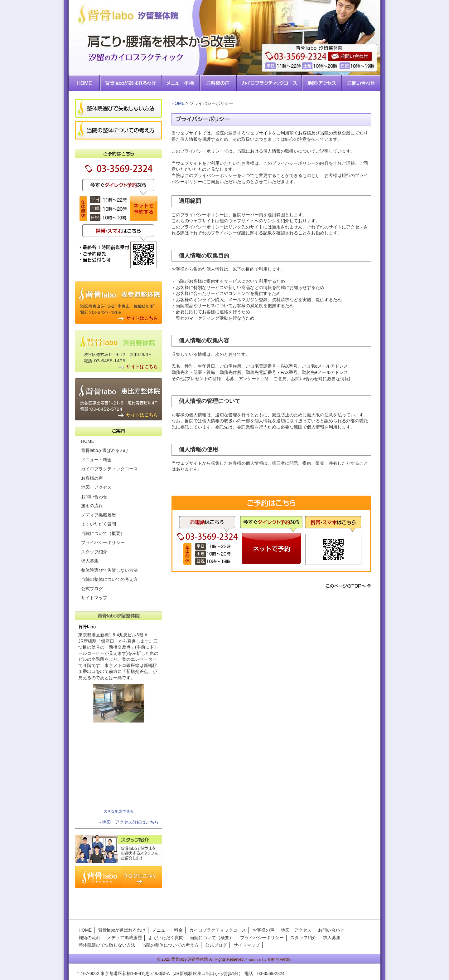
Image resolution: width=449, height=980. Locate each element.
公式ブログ (92, 589)
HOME (178, 103)
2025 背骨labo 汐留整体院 (185, 959)
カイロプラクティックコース (109, 469)
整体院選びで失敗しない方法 (109, 570)
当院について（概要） (103, 533)
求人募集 (90, 561)
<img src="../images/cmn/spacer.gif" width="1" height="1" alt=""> (119, 766)
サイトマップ (94, 598)
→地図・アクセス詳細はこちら (128, 822)
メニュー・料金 (96, 460)
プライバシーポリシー (103, 542)
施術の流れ (92, 506)
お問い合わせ (94, 497)
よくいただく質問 (99, 524)
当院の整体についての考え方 (109, 579)
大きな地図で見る (118, 811)
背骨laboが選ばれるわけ (105, 450)
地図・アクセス (96, 487)
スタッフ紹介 (94, 552)
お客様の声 (92, 478)
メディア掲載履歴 (99, 515)
